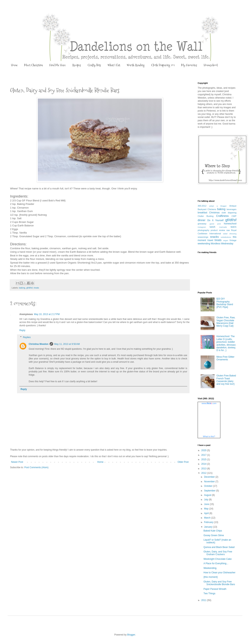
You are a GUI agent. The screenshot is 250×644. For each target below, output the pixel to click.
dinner (202, 220)
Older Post (183, 462)
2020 (204, 450)
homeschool (230, 224)
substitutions (226, 237)
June (207, 504)
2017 (204, 455)
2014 (204, 464)
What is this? (209, 436)
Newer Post (17, 462)
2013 (204, 469)
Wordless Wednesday (222, 244)
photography (203, 230)
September (210, 491)
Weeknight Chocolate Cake (218, 559)
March (208, 518)
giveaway (202, 224)
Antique (233, 206)
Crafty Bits (94, 65)
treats (36, 288)
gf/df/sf (29, 288)
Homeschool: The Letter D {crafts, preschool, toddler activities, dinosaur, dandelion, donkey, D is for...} (226, 343)
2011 (204, 600)
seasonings (203, 237)
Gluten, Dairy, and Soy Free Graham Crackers (218, 553)
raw (228, 230)
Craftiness (222, 216)
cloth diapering (229, 213)
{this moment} (211, 577)
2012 (204, 473)
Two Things (209, 593)
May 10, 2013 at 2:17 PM (47, 314)
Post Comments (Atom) (36, 467)
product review (218, 230)
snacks (214, 237)
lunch (212, 227)
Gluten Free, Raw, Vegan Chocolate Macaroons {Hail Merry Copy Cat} (226, 322)
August (208, 495)
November (210, 482)
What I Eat (114, 65)
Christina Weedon (39, 344)
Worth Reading (136, 65)
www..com (209, 403)
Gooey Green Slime (214, 535)
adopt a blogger (218, 206)
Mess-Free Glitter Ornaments (225, 358)
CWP (234, 216)
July (206, 500)
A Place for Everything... (216, 563)
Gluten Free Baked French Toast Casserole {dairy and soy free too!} (226, 380)
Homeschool (211, 65)
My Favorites (189, 65)
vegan (226, 240)
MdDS (234, 227)
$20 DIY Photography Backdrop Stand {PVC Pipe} (225, 303)
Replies (27, 337)
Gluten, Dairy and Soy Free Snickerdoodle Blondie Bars (219, 583)
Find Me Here (57, 65)
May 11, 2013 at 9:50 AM (67, 344)
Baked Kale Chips (213, 531)
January (209, 527)
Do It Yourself (215, 220)
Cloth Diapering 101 (163, 65)
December (210, 477)
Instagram (202, 227)
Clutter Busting (206, 216)
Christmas (214, 213)
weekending (204, 244)
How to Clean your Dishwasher (219, 573)
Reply (22, 330)
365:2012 (202, 206)
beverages (232, 209)
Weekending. (210, 568)
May (207, 509)
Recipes (77, 65)
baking (22, 288)
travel (210, 240)
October (209, 486)
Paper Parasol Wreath (215, 589)
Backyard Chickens (207, 209)
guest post (215, 224)
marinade (223, 227)
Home (14, 65)
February (209, 522)
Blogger (131, 635)
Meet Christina (33, 65)
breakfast (202, 213)
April (207, 513)
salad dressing (230, 234)
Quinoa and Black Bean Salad (219, 547)
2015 (204, 459)
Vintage (233, 240)
